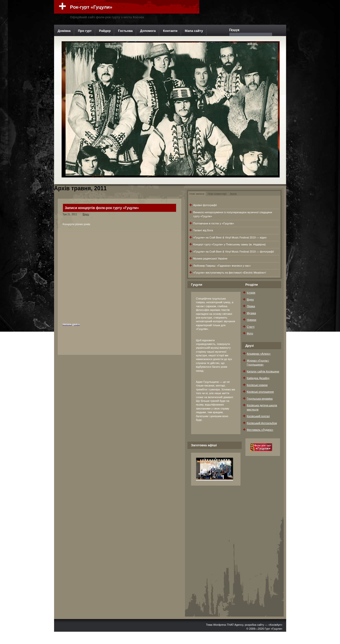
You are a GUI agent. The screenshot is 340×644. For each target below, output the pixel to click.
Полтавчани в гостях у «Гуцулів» (214, 223)
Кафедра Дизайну (258, 378)
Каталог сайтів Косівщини (263, 371)
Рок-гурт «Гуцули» (91, 7)
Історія (251, 293)
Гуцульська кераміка (260, 399)
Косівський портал (258, 416)
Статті (251, 327)
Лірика (251, 306)
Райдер (105, 31)
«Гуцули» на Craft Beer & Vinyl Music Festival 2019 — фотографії (234, 252)
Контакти (170, 31)
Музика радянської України (210, 258)
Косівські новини (257, 385)
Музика (251, 313)
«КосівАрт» (275, 625)
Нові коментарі (217, 194)
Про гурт (85, 31)
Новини (252, 320)
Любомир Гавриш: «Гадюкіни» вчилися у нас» (222, 266)
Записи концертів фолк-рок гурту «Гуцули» (102, 208)
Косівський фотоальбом (262, 423)
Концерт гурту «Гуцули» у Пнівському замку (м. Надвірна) (230, 244)
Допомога (148, 31)
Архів (233, 194)
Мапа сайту (194, 31)
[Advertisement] (262, 537)
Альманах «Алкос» (259, 354)
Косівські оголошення (260, 392)
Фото (250, 333)
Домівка (64, 31)
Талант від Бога (203, 230)
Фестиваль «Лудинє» (260, 430)
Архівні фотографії (205, 205)
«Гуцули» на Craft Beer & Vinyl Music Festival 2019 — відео (230, 237)
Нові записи (197, 194)
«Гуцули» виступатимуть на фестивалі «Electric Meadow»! (230, 273)
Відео (86, 214)
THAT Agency (235, 625)
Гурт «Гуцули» (274, 629)
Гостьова (125, 31)
